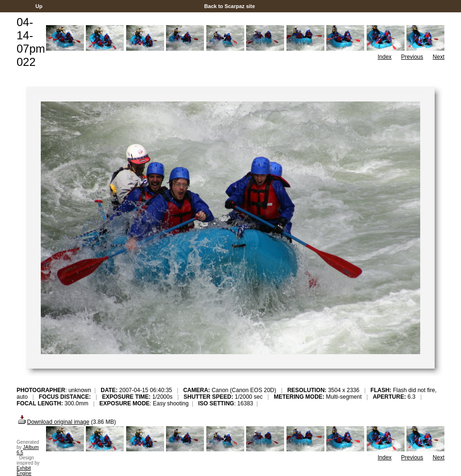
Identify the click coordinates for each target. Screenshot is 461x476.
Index (384, 57)
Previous (412, 57)
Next (438, 57)
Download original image (53, 422)
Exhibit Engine (24, 471)
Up (39, 6)
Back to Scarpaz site (229, 6)
